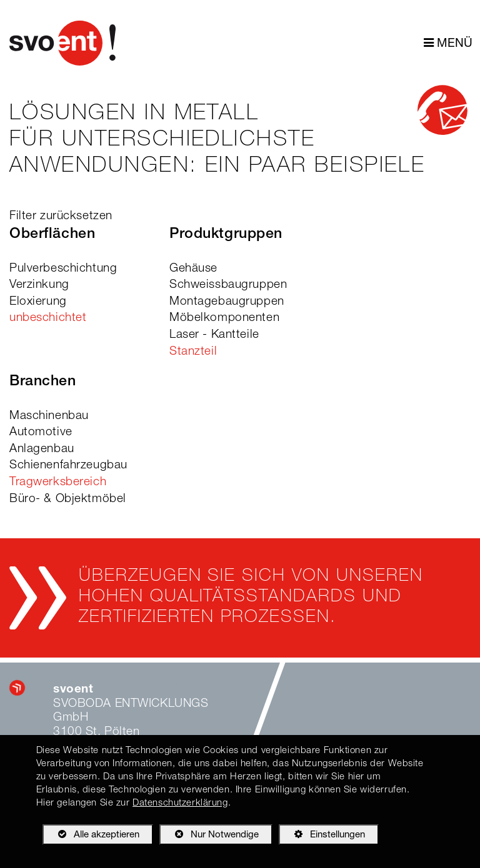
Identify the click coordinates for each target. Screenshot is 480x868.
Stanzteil (193, 352)
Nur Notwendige (209, 837)
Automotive (41, 432)
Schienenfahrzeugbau (68, 466)
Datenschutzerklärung (180, 803)
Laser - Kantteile (214, 335)
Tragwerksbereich (58, 482)
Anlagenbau (42, 449)
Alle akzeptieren (91, 834)
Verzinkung (39, 285)
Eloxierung (38, 302)
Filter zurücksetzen (61, 216)
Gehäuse (193, 269)
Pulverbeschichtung (63, 269)
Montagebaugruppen (227, 302)
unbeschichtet (48, 318)
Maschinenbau (49, 416)
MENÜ (448, 43)
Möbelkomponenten (224, 318)
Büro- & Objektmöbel (68, 499)
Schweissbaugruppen (228, 285)
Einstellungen (322, 837)
